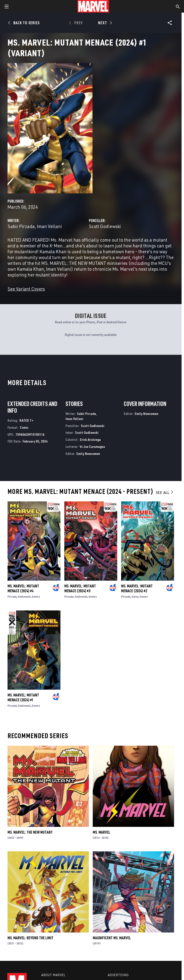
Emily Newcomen (88, 454)
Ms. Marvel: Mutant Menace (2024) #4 (23, 588)
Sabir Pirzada (21, 226)
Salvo (135, 597)
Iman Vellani (49, 226)
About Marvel (53, 975)
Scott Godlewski (105, 226)
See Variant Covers (26, 289)
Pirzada (12, 597)
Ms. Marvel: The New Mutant (30, 832)
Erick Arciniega (90, 439)
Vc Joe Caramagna (92, 447)
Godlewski (24, 597)
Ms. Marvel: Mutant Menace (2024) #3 (80, 588)
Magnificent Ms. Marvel (112, 938)
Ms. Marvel (101, 832)
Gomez (36, 597)
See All (165, 492)
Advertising (118, 975)
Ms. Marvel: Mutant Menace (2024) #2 (137, 588)
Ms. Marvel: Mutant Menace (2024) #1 (23, 697)
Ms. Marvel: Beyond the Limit (30, 938)
